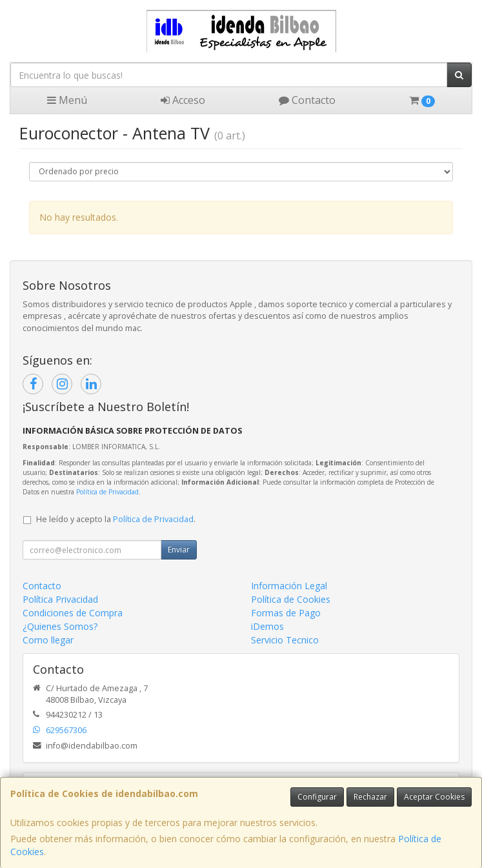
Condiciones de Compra (73, 613)
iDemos (267, 626)
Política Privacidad (60, 599)
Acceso (183, 100)
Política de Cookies (291, 599)
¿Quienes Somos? (60, 626)
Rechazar (370, 797)
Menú (67, 100)
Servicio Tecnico (285, 640)
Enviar (179, 550)
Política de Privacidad (107, 492)
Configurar (317, 797)
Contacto (307, 100)
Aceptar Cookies (434, 797)
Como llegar (48, 640)
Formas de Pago (286, 613)
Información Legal (289, 586)
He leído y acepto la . (116, 519)
